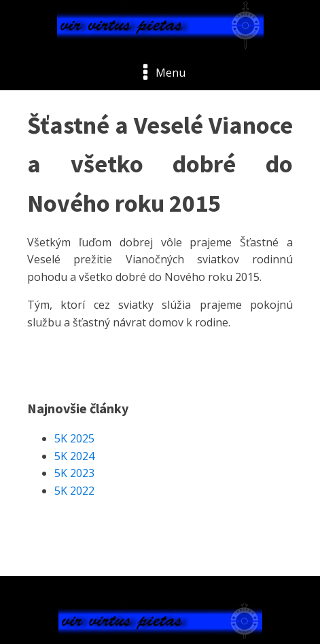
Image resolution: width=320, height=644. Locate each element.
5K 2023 (74, 473)
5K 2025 (74, 438)
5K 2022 (74, 491)
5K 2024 (74, 456)
